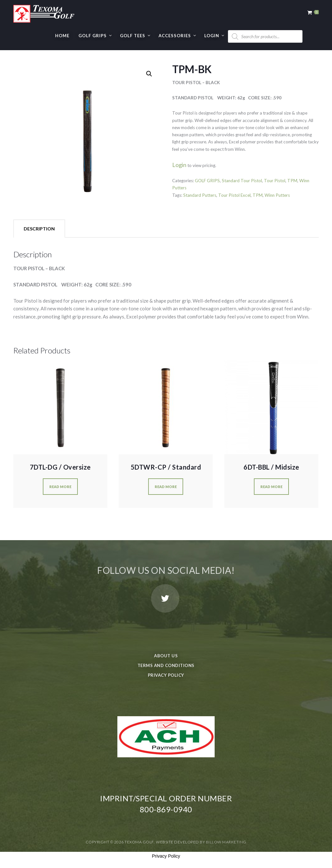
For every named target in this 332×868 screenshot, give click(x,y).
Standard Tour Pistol (242, 181)
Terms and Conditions (166, 665)
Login (212, 36)
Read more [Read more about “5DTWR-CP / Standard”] (166, 487)
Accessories (175, 36)
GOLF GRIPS (93, 36)
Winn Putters (277, 195)
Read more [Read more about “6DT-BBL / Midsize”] (271, 487)
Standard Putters (200, 195)
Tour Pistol (275, 181)
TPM (292, 181)
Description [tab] (39, 229)
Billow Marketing (226, 842)
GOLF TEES (133, 36)
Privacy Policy (166, 675)
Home (62, 36)
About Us (166, 656)
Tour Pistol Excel (234, 195)
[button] (149, 74)
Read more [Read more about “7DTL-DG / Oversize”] (60, 487)
